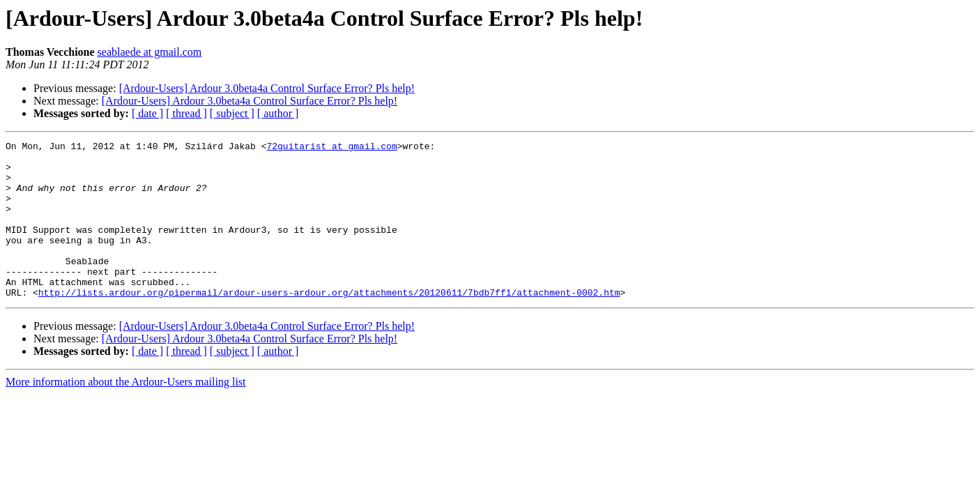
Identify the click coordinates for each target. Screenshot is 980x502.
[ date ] (147, 113)
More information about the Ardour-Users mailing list (126, 413)
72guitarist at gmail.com (331, 148)
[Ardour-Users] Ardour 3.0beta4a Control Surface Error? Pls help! (267, 88)
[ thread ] (186, 113)
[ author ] (278, 113)
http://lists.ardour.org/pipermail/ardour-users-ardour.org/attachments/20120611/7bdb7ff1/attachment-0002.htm (329, 324)
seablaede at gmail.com (150, 52)
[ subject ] (232, 113)
